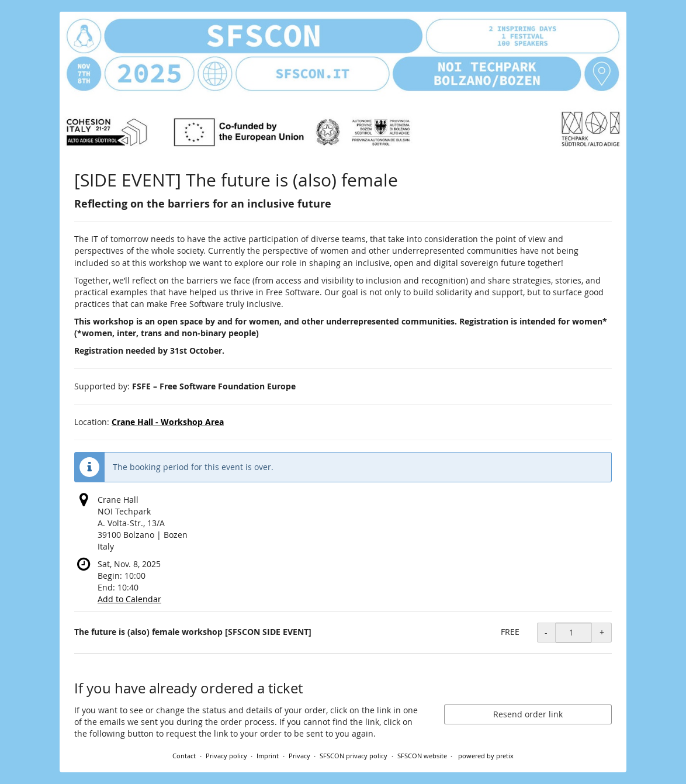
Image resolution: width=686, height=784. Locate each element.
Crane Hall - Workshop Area (168, 422)
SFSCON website (422, 756)
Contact (184, 756)
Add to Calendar (129, 599)
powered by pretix (486, 756)
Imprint (268, 756)
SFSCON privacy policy (354, 756)
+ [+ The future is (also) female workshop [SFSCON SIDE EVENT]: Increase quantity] (602, 632)
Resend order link (528, 714)
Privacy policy (226, 756)
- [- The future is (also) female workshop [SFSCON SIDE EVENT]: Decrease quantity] (546, 632)
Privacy (299, 756)
